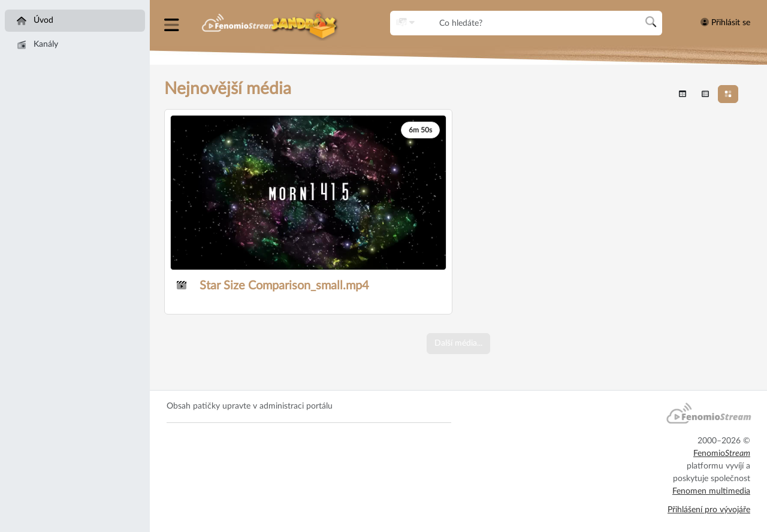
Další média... (458, 343)
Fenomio (722, 454)
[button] (173, 23)
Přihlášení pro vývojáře (709, 510)
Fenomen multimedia (711, 491)
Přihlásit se (725, 22)
